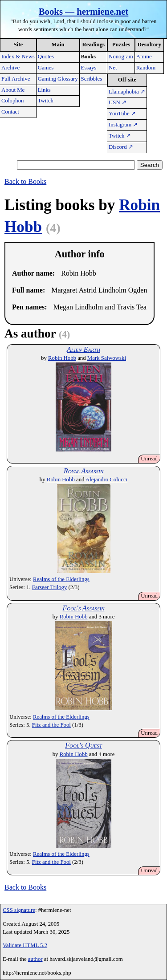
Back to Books (25, 181)
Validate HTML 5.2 (25, 945)
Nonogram (121, 57)
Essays (89, 68)
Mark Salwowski (107, 358)
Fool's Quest (83, 745)
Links (44, 90)
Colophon (12, 101)
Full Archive (16, 79)
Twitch (46, 101)
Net (113, 68)
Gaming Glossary (58, 79)
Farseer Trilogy (50, 587)
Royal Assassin (83, 471)
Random (146, 68)
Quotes (46, 57)
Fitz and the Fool (51, 725)
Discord (121, 147)
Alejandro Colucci (106, 480)
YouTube (122, 114)
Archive (10, 68)
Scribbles (92, 79)
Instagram (123, 125)
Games (46, 68)
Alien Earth (83, 349)
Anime (144, 57)
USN (118, 102)
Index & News (18, 57)
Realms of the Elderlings (61, 579)
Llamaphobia (127, 92)
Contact (10, 112)
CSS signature (19, 910)
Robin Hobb (62, 358)
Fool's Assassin (84, 608)
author (35, 959)
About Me (13, 90)
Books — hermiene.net (84, 11)
